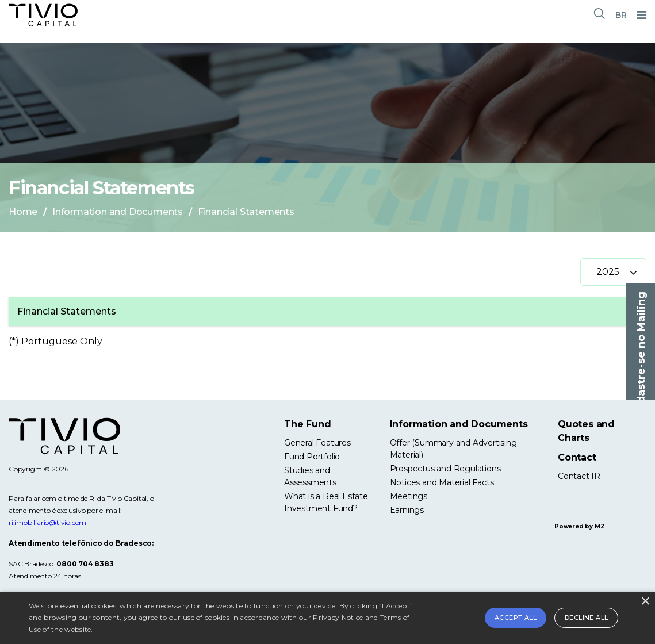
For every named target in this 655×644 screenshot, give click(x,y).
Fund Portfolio (312, 457)
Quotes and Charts (586, 431)
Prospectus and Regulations (445, 469)
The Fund (307, 424)
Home (23, 212)
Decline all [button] (586, 618)
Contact (577, 457)
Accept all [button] (516, 618)
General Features (317, 443)
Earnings (407, 510)
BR (621, 15)
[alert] (327, 618)
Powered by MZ (579, 526)
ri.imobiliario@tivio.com (47, 522)
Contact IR (579, 476)
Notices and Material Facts (442, 482)
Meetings (409, 496)
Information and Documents (118, 212)
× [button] (645, 602)
